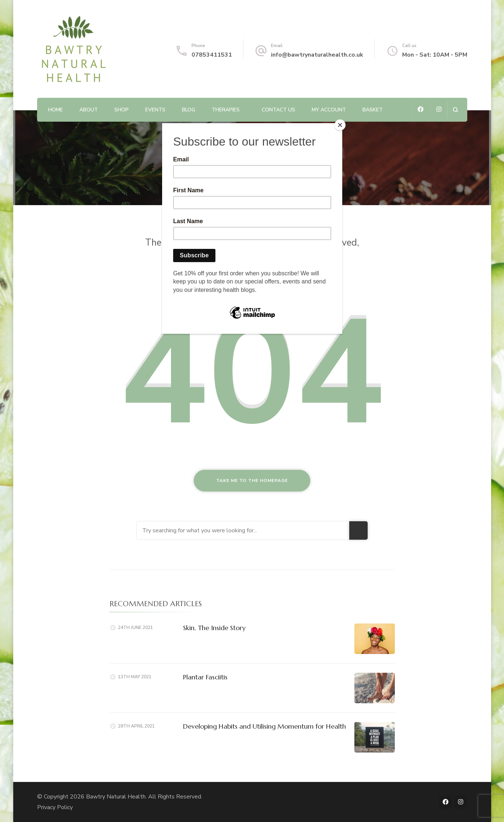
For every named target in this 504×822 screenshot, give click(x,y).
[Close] (340, 125)
